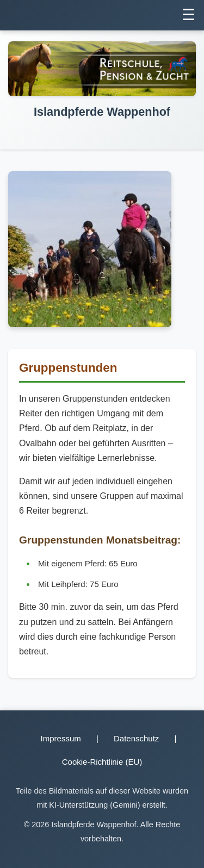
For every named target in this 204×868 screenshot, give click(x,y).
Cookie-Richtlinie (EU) (102, 762)
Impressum (61, 738)
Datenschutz (136, 738)
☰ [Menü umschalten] (188, 15)
